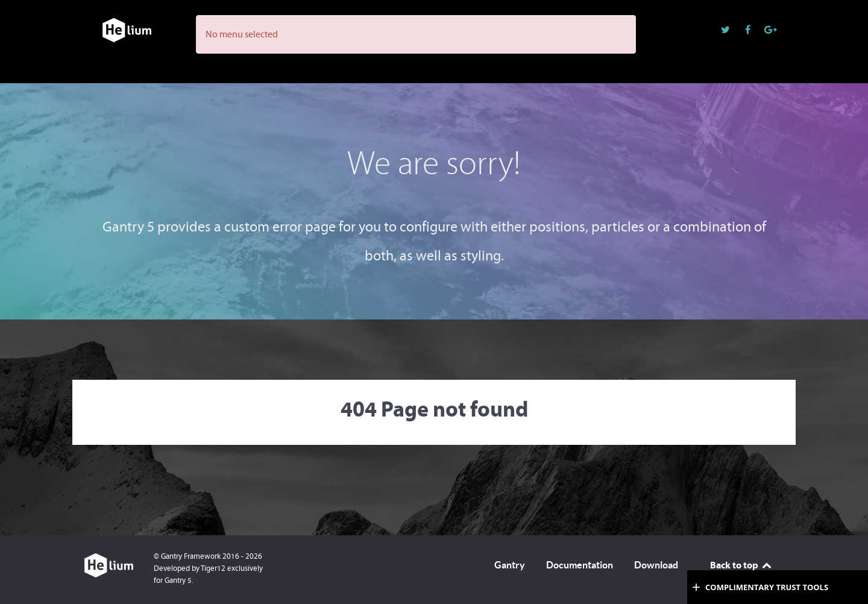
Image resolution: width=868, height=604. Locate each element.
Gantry (510, 565)
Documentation (580, 565)
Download (656, 565)
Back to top (741, 565)
